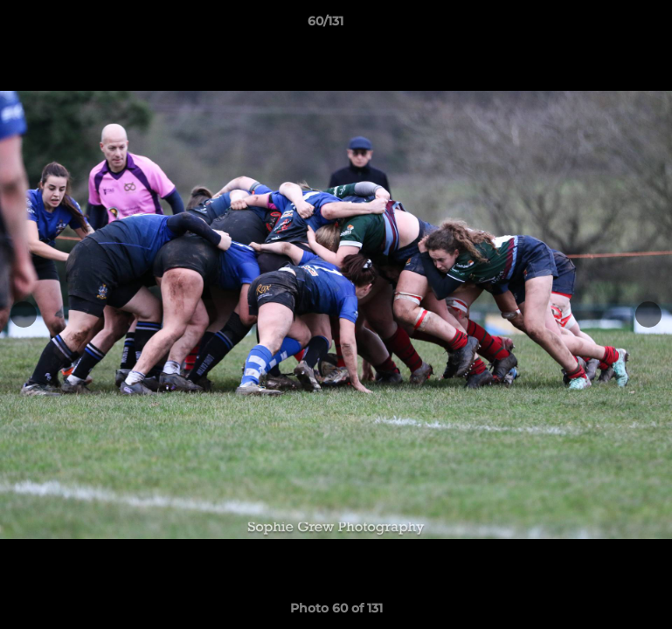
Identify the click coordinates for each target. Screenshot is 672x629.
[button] (599, 25)
